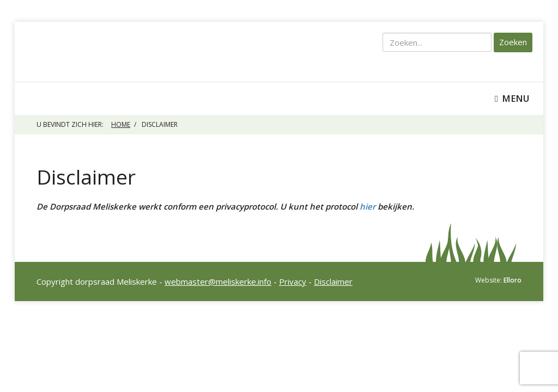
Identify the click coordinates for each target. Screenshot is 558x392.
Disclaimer (333, 281)
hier (368, 206)
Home (121, 124)
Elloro (512, 280)
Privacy (293, 281)
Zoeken (513, 42)
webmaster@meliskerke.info (218, 281)
